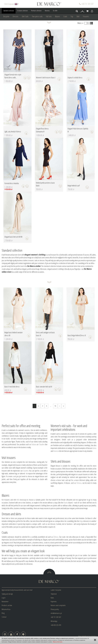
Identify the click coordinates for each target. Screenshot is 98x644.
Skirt (78, 16)
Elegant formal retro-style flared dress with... (13, 76)
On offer (55, 11)
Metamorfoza (6, 609)
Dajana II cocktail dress (75, 77)
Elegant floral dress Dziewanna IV (42, 130)
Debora (56, 537)
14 (55, 406)
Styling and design (7, 594)
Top (72, 16)
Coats (65, 16)
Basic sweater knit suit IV (44, 387)
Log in (4, 598)
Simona (79, 483)
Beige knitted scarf (74, 186)
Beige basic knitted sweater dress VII (14, 334)
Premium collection (36, 11)
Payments (54, 601)
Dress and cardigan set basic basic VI (45, 334)
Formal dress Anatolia (12, 183)
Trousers (86, 16)
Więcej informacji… (58, 642)
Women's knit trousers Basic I (46, 77)
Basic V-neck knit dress (12, 387)
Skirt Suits (25, 16)
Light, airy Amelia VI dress (13, 132)
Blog (3, 613)
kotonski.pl (94, 636)
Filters (80, 23)
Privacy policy (55, 609)
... (51, 406)
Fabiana (34, 444)
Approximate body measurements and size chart (17, 590)
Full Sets (49, 16)
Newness (47, 11)
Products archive (7, 605)
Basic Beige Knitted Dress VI (77, 335)
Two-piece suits (37, 16)
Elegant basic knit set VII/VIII (13, 237)
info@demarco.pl (56, 613)
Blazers (58, 16)
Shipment (54, 594)
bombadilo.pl (85, 636)
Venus (94, 448)
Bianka (66, 503)
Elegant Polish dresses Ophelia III (78, 130)
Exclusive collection (22, 11)
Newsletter (5, 601)
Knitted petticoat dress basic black (45, 184)
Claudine (42, 444)
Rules (52, 598)
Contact (4, 617)
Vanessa (56, 451)
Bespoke (6, 16)
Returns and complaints (58, 605)
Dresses (16, 16)
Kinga (81, 521)
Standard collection (9, 11)
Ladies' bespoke (56, 590)
